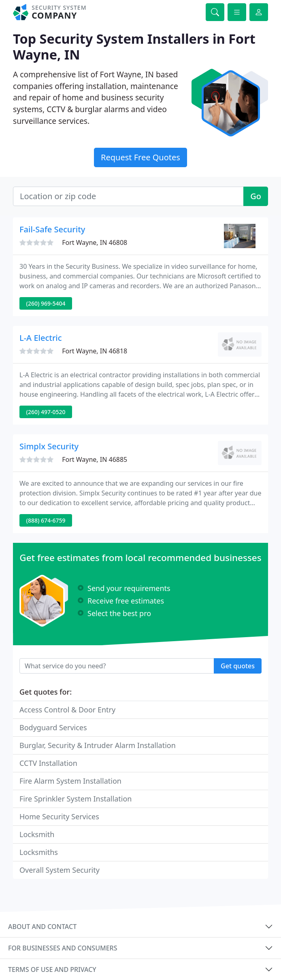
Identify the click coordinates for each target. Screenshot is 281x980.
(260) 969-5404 (46, 303)
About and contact (42, 927)
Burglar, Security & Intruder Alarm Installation (98, 745)
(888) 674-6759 (46, 520)
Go (256, 196)
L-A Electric (41, 338)
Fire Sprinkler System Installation (76, 799)
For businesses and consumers (63, 948)
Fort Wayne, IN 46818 (95, 351)
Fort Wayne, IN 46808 (95, 242)
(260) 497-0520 (46, 412)
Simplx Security (49, 446)
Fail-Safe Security (52, 229)
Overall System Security (60, 870)
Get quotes (238, 666)
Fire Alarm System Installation (70, 781)
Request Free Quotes (140, 157)
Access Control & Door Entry (67, 710)
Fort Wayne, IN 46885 (95, 459)
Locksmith (37, 834)
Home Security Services (59, 816)
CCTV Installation (48, 763)
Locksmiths (39, 852)
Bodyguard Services (53, 727)
